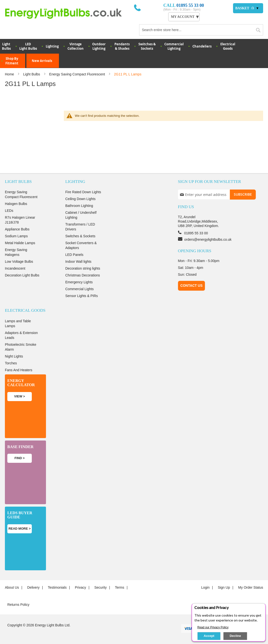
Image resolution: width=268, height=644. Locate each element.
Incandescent (15, 268)
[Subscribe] (243, 194)
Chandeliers (202, 46)
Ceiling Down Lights (80, 199)
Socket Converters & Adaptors (81, 245)
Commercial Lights (79, 289)
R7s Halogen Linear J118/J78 (20, 220)
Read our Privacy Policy (213, 627)
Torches (11, 363)
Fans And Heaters (19, 370)
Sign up (224, 587)
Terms (120, 587)
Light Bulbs (32, 74)
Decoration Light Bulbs (22, 275)
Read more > (20, 529)
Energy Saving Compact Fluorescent (78, 74)
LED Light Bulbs (28, 46)
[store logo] (69, 13)
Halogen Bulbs (16, 204)
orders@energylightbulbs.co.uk (208, 239)
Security (101, 587)
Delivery (33, 587)
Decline (235, 636)
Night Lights (14, 356)
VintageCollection (76, 46)
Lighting (52, 46)
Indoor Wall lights (78, 262)
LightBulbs (6, 46)
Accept (209, 636)
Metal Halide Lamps (20, 243)
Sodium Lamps (16, 236)
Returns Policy (18, 605)
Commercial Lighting (174, 46)
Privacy (80, 587)
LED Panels (74, 255)
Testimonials (57, 587)
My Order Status (251, 587)
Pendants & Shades (122, 46)
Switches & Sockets (147, 46)
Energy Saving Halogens (16, 252)
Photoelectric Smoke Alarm (21, 347)
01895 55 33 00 (190, 5)
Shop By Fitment (12, 61)
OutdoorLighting (99, 46)
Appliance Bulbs (17, 229)
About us (12, 587)
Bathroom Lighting (79, 206)
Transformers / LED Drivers (80, 227)
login (205, 587)
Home (10, 74)
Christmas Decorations (83, 275)
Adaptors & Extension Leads (21, 335)
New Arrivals (42, 61)
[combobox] (201, 30)
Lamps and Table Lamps (18, 323)
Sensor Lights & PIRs (82, 296)
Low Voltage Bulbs (19, 262)
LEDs (9, 211)
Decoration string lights (83, 268)
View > (20, 396)
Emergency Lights (79, 282)
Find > (20, 458)
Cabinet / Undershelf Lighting (81, 215)
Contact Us (192, 286)
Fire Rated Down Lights (83, 192)
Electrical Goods (228, 46)
